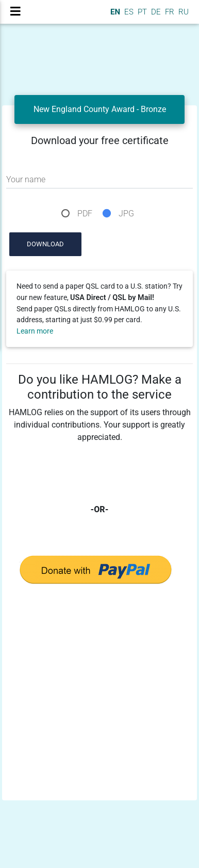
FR (169, 12)
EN (114, 12)
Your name (26, 179)
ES (128, 12)
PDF (85, 214)
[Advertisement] (97, 699)
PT (141, 12)
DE (155, 12)
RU (184, 12)
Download (45, 244)
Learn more (35, 331)
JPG (126, 214)
